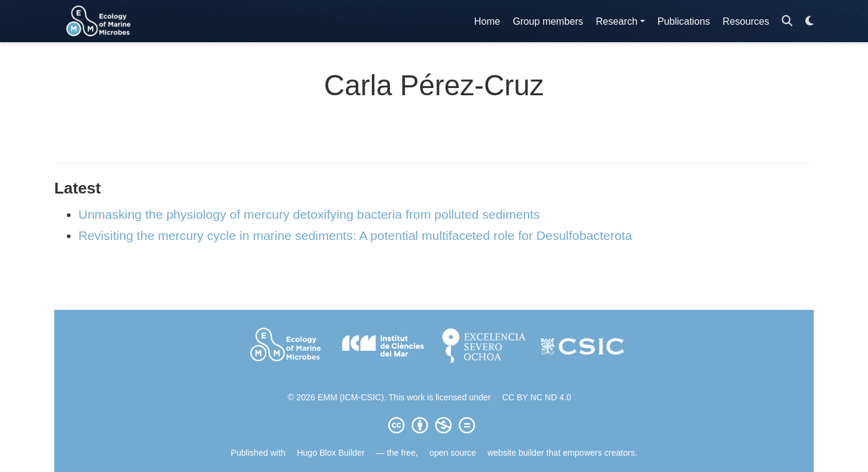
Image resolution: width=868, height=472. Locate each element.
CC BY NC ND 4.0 (537, 397)
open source (452, 453)
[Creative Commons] (434, 425)
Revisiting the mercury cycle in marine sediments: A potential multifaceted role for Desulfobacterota (355, 235)
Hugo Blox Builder (331, 453)
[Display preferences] (810, 21)
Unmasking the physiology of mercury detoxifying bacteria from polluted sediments (309, 214)
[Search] (787, 21)
